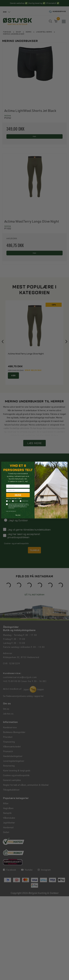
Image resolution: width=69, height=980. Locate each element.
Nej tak (18, 515)
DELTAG (18, 495)
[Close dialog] (66, 464)
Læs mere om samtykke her (11, 511)
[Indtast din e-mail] (18, 490)
